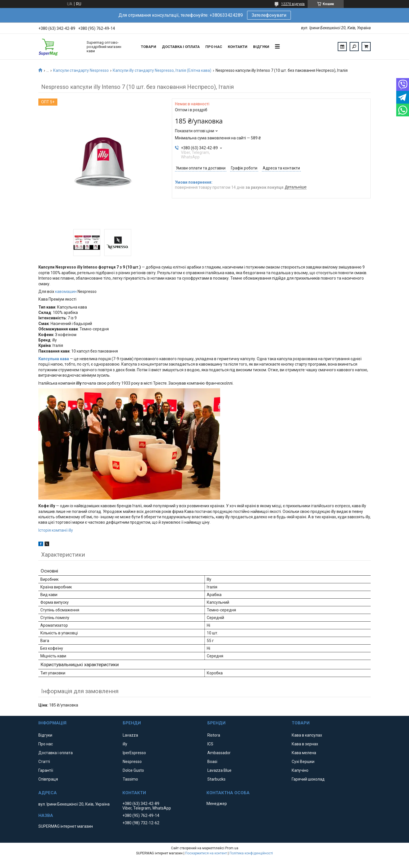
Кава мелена (304, 753)
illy (125, 744)
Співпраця (48, 779)
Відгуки (261, 47)
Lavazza (130, 735)
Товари (149, 47)
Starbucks (216, 779)
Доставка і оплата (181, 47)
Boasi (212, 762)
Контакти (238, 47)
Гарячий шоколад (308, 779)
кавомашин (66, 292)
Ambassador (219, 753)
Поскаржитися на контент (206, 853)
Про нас (214, 47)
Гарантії (46, 770)
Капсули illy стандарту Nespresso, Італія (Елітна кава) (162, 70)
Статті (44, 762)
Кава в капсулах (307, 735)
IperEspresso (134, 753)
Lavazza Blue (219, 770)
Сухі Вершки (303, 762)
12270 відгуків (293, 4)
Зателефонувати (269, 15)
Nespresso (132, 762)
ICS (210, 744)
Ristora (214, 735)
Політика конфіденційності (251, 853)
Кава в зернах (305, 744)
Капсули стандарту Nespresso (81, 70)
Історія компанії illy (56, 530)
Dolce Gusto (133, 770)
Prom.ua (232, 848)
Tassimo (130, 779)
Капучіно (300, 770)
